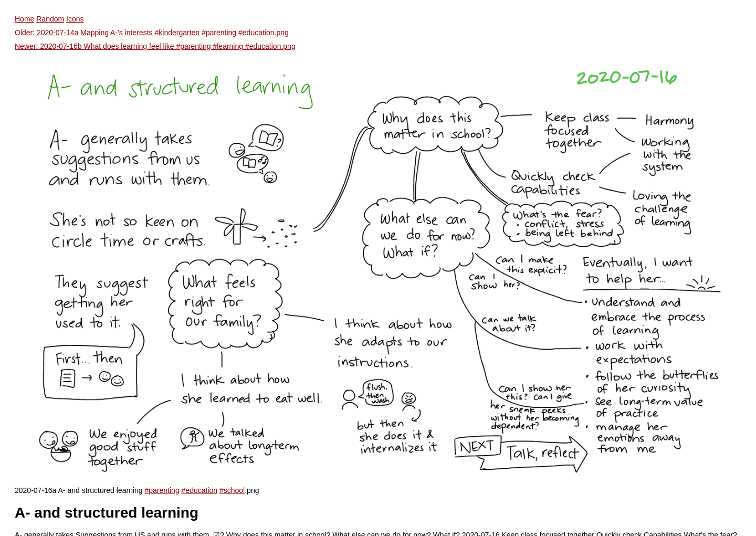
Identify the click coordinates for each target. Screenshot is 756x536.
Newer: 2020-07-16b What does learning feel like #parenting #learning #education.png (155, 46)
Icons (75, 19)
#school (232, 490)
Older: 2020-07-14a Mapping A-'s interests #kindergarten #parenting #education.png (152, 33)
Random (50, 19)
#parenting (162, 490)
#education (200, 490)
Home (24, 19)
